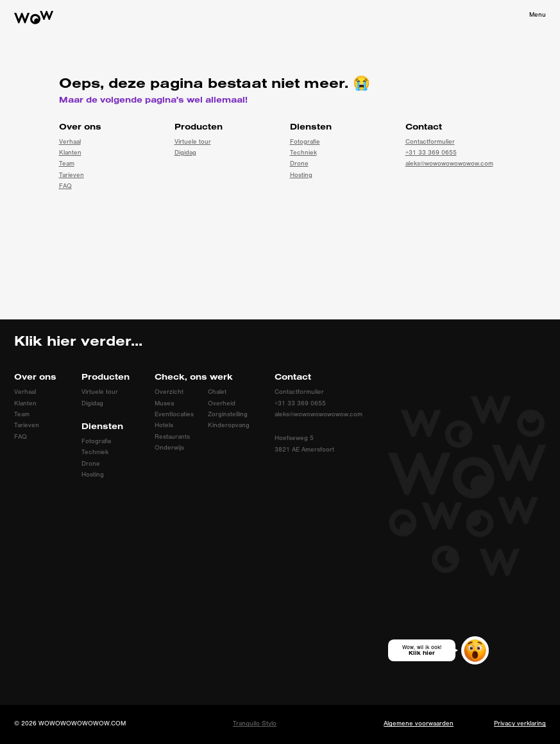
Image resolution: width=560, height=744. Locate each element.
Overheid (222, 403)
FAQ (65, 186)
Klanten (70, 153)
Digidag (185, 153)
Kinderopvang (229, 425)
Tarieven (72, 175)
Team (67, 164)
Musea (164, 403)
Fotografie (305, 142)
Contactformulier (430, 142)
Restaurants (172, 437)
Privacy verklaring (520, 723)
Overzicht (169, 392)
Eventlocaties (174, 414)
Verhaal (70, 142)
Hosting (301, 175)
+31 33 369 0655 (431, 153)
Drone (299, 164)
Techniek (303, 153)
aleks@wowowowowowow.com (449, 164)
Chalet (217, 392)
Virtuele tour (193, 142)
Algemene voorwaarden (419, 723)
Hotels (164, 425)
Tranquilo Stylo (255, 723)
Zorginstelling (228, 414)
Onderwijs (169, 448)
